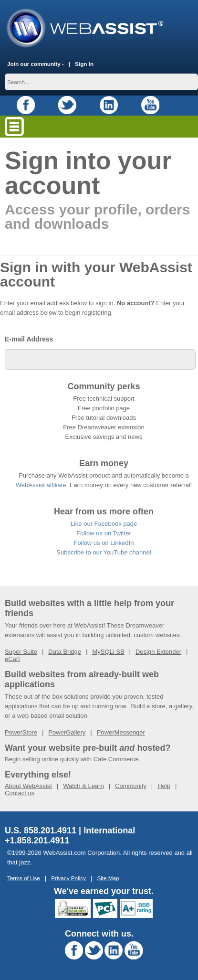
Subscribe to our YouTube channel (104, 552)
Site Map (108, 878)
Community (131, 786)
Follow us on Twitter (104, 533)
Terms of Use (24, 878)
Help (164, 786)
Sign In (84, 64)
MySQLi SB (108, 652)
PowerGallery (67, 732)
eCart (12, 659)
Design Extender (158, 652)
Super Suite (21, 652)
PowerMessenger (121, 732)
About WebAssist (28, 786)
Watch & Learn (83, 786)
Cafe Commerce (116, 759)
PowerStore (21, 732)
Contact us (20, 793)
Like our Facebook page (104, 524)
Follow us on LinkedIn (104, 543)
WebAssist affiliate (41, 485)
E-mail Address (29, 339)
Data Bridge (65, 652)
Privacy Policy (68, 878)
